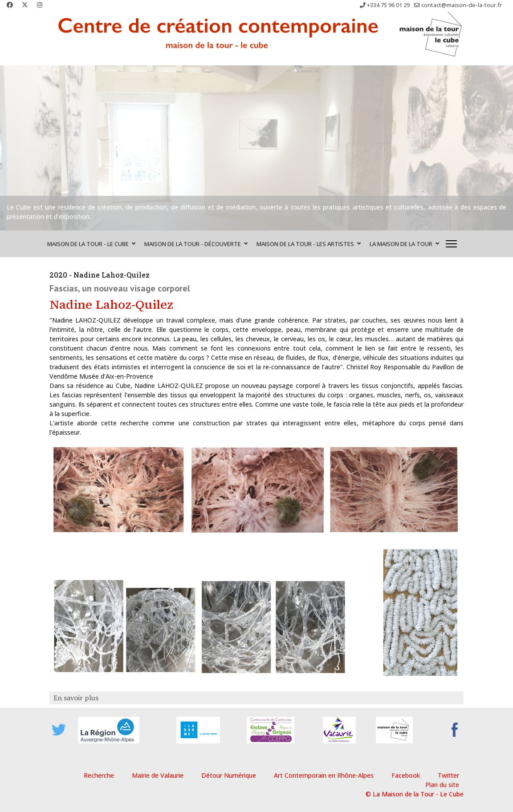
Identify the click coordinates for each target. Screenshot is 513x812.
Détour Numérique (229, 775)
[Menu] (451, 244)
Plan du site (442, 785)
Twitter (448, 775)
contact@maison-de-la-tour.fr (462, 5)
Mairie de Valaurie (158, 775)
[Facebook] (10, 5)
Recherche (99, 775)
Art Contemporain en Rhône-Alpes (324, 775)
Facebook (406, 775)
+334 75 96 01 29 (388, 5)
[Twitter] (25, 5)
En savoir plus (75, 698)
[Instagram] (40, 5)
